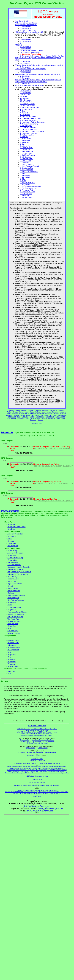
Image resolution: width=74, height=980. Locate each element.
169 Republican (26, 71)
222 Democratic (26, 39)
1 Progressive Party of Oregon (31, 186)
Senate (38, 756)
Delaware (61, 410)
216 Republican (26, 47)
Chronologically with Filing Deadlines (43, 741)
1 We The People (26, 197)
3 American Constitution (29, 120)
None (9, 652)
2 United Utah (25, 142)
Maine (9, 414)
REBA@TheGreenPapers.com (37, 806)
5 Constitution (25, 115)
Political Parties (10, 511)
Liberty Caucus (13, 588)
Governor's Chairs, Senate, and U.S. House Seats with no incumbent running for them (37, 768)
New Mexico (44, 415)
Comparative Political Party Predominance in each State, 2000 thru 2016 (37, 785)
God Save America (14, 565)
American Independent (15, 553)
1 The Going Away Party (29, 188)
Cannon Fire (12, 555)
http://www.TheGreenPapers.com (39, 811)
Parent (10, 605)
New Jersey (35, 415)
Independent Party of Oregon (18, 574)
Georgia (15, 412)
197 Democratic (26, 49)
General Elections (50, 752)
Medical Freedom (14, 591)
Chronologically (24, 741)
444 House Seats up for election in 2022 (29, 32)
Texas (27, 418)
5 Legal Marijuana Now (28, 117)
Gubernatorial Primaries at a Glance (25, 763)
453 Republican (26, 91)
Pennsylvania (40, 417)
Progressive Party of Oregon (17, 612)
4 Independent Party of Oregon (31, 118)
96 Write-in (24, 96)
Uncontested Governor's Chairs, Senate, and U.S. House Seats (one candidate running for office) (37, 770)
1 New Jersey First (27, 168)
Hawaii (21, 412)
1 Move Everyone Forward (30, 166)
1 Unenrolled (25, 196)
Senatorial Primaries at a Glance (50, 763)
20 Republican (25, 63)
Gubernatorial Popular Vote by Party (37, 730)
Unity (9, 629)
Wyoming (41, 420)
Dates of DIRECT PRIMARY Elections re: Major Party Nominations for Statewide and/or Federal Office (37, 792)
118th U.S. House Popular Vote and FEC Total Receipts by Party (37, 732)
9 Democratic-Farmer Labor (30, 107)
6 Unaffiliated (25, 113)
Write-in (10, 674)
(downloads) (37, 797)
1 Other (23, 179)
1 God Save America (28, 155)
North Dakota (12, 417)
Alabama (12, 410)
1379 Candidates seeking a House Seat (29, 85)
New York (53, 415)
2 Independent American (29, 133)
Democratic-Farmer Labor (16, 527)
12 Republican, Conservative (30, 52)
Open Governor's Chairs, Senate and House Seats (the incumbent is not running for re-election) (37, 767)
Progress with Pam (14, 607)
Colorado (45, 410)
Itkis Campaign (13, 577)
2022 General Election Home (37, 726)
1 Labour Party (25, 161)
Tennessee (21, 418)
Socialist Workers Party (16, 614)
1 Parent (23, 181)
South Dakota (11, 418)
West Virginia (61, 418)
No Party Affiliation (14, 648)
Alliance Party (12, 551)
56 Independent (26, 100)
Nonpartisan (12, 655)
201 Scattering (25, 95)
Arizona (24, 410)
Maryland (15, 414)
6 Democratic (25, 78)
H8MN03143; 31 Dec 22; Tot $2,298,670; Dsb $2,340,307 (55, 466)
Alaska (18, 410)
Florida (9, 412)
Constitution (12, 536)
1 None (23, 174)
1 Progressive (25, 185)
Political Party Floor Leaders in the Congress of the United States (37, 790)
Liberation (11, 586)
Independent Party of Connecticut (19, 572)
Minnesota (41, 414)
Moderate (11, 593)
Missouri (56, 414)
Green (10, 539)
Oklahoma (25, 417)
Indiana (38, 412)
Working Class (13, 666)
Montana (63, 414)
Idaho (27, 412)
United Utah (12, 626)
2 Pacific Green (26, 139)
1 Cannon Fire (25, 150)
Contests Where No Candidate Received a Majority (37, 735)
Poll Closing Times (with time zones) (37, 743)
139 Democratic (26, 73)
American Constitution (15, 534)
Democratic (11, 524)
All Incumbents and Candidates (26, 23)
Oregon (32, 417)
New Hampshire (25, 415)
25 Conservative (26, 102)
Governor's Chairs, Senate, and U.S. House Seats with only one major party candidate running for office (37, 773)
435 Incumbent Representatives (26, 25)
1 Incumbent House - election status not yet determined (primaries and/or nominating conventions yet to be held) (38, 81)
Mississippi (49, 414)
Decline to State (13, 643)
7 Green (23, 111)
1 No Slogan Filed (27, 170)
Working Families (13, 633)
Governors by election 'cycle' (37, 760)
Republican (11, 529)
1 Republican (25, 84)
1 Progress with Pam (28, 183)
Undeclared (11, 662)
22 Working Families (27, 104)
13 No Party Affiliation (28, 106)
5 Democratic (25, 67)
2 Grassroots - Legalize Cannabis (32, 131)
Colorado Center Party (15, 558)
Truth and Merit (13, 624)
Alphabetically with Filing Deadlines (43, 740)
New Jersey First (13, 598)
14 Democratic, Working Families (32, 50)
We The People (13, 631)
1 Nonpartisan (25, 175)
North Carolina (62, 415)
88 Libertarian (25, 98)
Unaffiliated (11, 659)
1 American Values (27, 148)
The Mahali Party (13, 619)
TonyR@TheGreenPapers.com (50, 808)
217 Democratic (26, 27)
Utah (32, 418)
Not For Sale (12, 603)
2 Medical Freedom (27, 135)
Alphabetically (24, 740)
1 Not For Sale (25, 177)
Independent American (15, 569)
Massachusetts (24, 414)
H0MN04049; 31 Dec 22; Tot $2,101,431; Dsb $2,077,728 (55, 483)
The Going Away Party (15, 617)
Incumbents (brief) (21, 21)
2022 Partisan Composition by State (37, 776)
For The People (13, 562)
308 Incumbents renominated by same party (30, 69)
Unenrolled (11, 664)
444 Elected (19, 45)
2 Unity (23, 144)
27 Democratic (25, 62)
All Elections (21, 752)
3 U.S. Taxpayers (26, 126)
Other (9, 657)
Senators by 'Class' (37, 759)
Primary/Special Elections (35, 752)
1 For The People (26, 153)
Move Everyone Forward (16, 595)
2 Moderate (24, 137)
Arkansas (31, 410)
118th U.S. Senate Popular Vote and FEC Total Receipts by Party (37, 729)
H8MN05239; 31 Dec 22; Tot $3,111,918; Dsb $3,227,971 (55, 501)
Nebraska (9, 415)
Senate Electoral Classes (37, 782)
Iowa (43, 412)
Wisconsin (33, 420)
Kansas (48, 412)
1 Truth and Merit (26, 194)
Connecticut (53, 410)
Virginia (44, 418)
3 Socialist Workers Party (29, 124)
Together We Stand (14, 621)
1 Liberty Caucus (26, 164)
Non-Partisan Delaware (16, 600)
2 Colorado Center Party (29, 129)
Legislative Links (37, 423)
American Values (13, 640)
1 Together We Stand (28, 192)
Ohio (19, 417)
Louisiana (63, 412)
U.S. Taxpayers (13, 546)
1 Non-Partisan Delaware (29, 172)
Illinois (32, 412)
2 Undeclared (25, 140)
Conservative (12, 560)
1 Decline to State (27, 151)
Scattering (11, 671)
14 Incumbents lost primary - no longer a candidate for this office (37, 74)
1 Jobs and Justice (27, 159)
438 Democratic (26, 93)
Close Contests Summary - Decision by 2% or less (37, 734)
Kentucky (55, 412)
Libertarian (11, 541)
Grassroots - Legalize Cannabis (18, 567)
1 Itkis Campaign (26, 157)
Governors (31, 756)
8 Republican (25, 76)
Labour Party (12, 581)
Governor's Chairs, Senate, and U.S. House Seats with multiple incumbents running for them (37, 771)
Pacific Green (12, 543)
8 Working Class (26, 109)
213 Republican (26, 28)
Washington (52, 418)
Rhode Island (50, 417)
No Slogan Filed (13, 650)
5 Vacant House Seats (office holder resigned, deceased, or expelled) (39, 65)
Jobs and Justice (13, 579)
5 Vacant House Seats (28, 30)
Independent (12, 645)
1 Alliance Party (26, 146)
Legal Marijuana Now (15, 584)
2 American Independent (29, 128)
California (38, 410)
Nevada (16, 415)
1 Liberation (24, 163)
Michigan (33, 414)
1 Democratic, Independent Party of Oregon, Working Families (42, 56)
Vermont (38, 418)
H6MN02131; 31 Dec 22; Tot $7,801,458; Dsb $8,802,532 (55, 449)
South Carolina (60, 417)
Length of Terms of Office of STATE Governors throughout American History (37, 793)
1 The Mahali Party (27, 190)
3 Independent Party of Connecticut (33, 122)
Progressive (12, 610)
